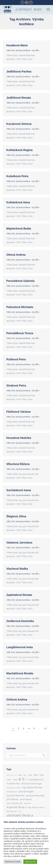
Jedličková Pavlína (19, 72)
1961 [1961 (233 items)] (25, 775)
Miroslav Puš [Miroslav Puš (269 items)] (12, 811)
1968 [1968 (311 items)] (15, 780)
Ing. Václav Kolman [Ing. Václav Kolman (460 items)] (32, 787)
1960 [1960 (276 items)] (20, 775)
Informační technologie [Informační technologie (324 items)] (31, 784)
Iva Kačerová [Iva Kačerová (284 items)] (12, 792)
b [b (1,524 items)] (23, 779)
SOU (13, 50)
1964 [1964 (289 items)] (30, 775)
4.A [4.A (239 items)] (12, 775)
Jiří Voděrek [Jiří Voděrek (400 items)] (13, 799)
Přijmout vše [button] (30, 862)
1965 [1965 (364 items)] (35, 775)
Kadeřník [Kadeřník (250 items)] (27, 803)
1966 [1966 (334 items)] (41, 775)
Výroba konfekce (23, 50)
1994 (8, 50)
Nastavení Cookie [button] (13, 862)
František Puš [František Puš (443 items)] (36, 780)
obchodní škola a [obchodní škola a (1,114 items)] (20, 815)
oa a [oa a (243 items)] (20, 811)
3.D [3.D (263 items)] (8, 775)
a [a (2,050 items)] (20, 779)
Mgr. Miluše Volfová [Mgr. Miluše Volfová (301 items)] (36, 807)
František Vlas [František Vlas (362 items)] (13, 783)
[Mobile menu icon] (48, 9)
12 (45, 728)
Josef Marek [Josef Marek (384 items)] (26, 799)
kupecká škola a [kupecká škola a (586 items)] (17, 807)
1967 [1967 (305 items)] (9, 780)
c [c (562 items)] (26, 779)
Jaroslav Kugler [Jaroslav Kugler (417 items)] (26, 791)
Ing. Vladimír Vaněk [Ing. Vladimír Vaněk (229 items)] (14, 788)
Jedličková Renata (19, 98)
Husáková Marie (17, 45)
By (36, 50)
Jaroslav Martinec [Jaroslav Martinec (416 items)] (16, 796)
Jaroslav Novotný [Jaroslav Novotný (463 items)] (35, 795)
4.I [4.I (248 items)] (15, 775)
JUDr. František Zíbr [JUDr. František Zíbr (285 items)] (15, 803)
